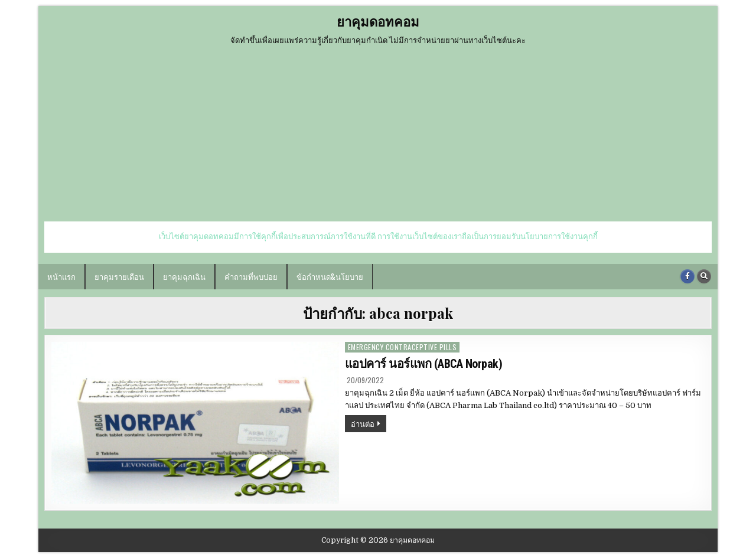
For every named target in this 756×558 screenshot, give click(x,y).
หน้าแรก (61, 276)
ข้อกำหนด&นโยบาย (330, 276)
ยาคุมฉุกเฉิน (184, 276)
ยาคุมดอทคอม (378, 21)
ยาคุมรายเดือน (119, 276)
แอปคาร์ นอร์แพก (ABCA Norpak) (424, 364)
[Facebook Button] (687, 276)
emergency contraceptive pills (403, 347)
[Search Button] (704, 276)
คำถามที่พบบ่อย (251, 276)
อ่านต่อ (369, 425)
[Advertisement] (378, 133)
